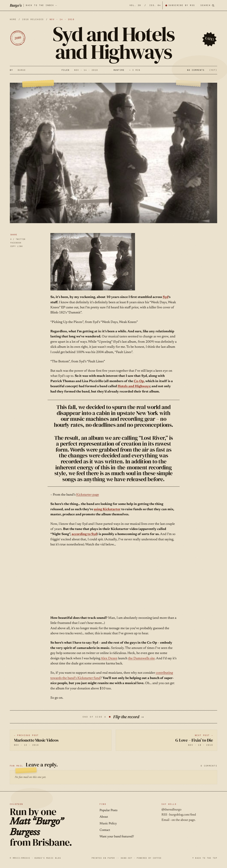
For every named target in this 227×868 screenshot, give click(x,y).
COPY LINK (17, 246)
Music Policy (108, 824)
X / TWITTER (18, 239)
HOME (13, 19)
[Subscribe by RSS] (180, 5)
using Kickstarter (107, 509)
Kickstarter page (88, 495)
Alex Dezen (109, 658)
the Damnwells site (142, 658)
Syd (166, 297)
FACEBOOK (16, 243)
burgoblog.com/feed (183, 815)
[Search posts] (207, 5)
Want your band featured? (117, 837)
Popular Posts (108, 810)
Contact (105, 830)
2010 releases (33, 19)
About (104, 817)
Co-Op (139, 381)
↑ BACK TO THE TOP (205, 858)
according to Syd (84, 534)
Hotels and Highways (134, 386)
